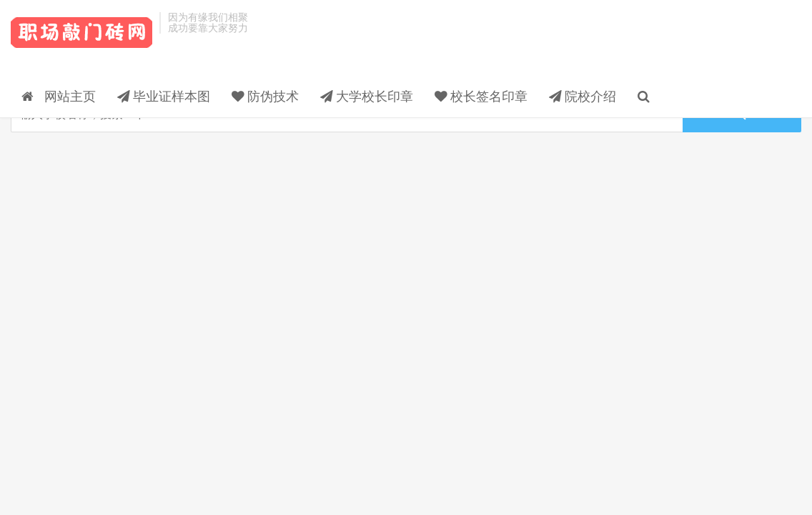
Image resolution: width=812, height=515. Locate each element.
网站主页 (200, 46)
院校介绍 (724, 46)
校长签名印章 (623, 46)
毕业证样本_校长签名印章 (81, 36)
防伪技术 (407, 46)
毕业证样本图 (305, 46)
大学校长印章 (508, 46)
